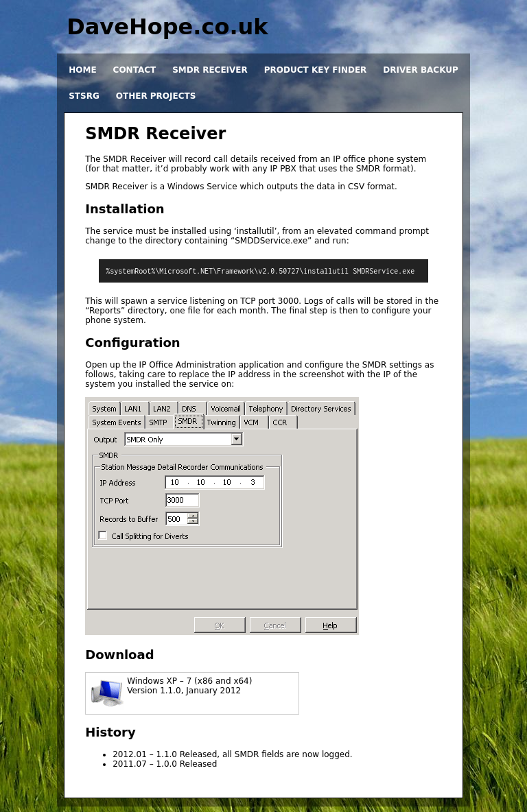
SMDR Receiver (210, 70)
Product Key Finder (316, 70)
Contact (135, 70)
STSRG (84, 96)
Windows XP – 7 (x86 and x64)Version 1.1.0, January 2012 (189, 686)
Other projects (156, 96)
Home (82, 70)
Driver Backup (420, 70)
